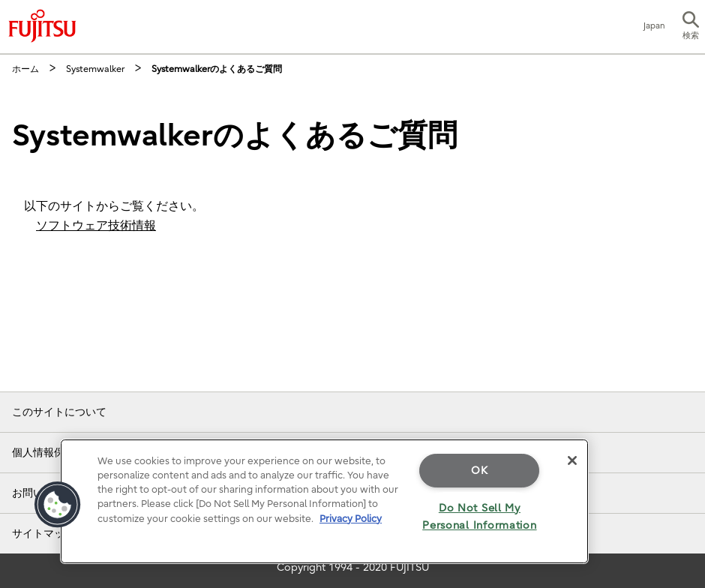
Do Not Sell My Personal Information (479, 517)
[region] (324, 501)
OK (479, 471)
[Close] (572, 460)
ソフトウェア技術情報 (96, 226)
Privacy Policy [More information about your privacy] (351, 519)
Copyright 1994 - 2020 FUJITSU (353, 567)
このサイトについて (59, 412)
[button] (691, 27)
